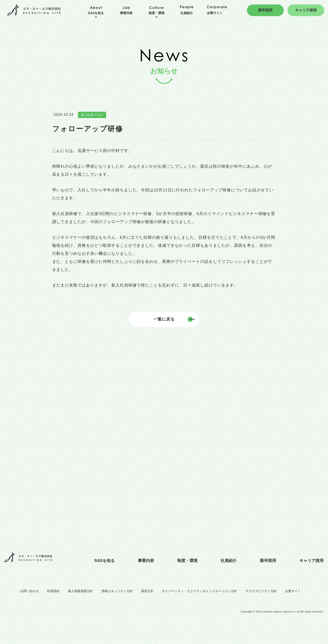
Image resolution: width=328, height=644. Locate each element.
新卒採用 (268, 561)
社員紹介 (229, 561)
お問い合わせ (29, 591)
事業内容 (146, 561)
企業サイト (293, 591)
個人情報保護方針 (80, 591)
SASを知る (104, 561)
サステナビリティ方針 (261, 591)
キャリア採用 (311, 561)
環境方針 (147, 591)
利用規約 (53, 591)
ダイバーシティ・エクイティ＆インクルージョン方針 (199, 591)
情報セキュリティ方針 (117, 591)
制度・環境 (187, 561)
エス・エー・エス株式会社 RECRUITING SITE (34, 10)
